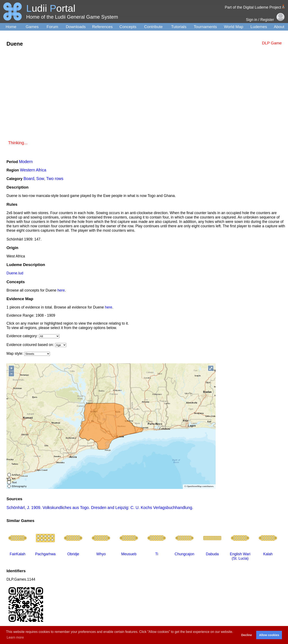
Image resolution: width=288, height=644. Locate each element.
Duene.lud (15, 273)
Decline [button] (246, 635)
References (102, 27)
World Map (234, 27)
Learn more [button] (15, 637)
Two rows (55, 179)
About (279, 27)
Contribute (153, 27)
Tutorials (179, 27)
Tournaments (205, 27)
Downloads (76, 27)
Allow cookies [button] (269, 635)
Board (29, 179)
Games (32, 27)
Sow (40, 179)
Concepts (128, 27)
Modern (26, 162)
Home (11, 27)
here (61, 290)
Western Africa (33, 170)
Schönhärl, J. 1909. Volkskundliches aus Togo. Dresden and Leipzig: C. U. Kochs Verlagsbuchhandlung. (100, 508)
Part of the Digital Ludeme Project (253, 7)
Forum (52, 27)
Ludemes (259, 27)
